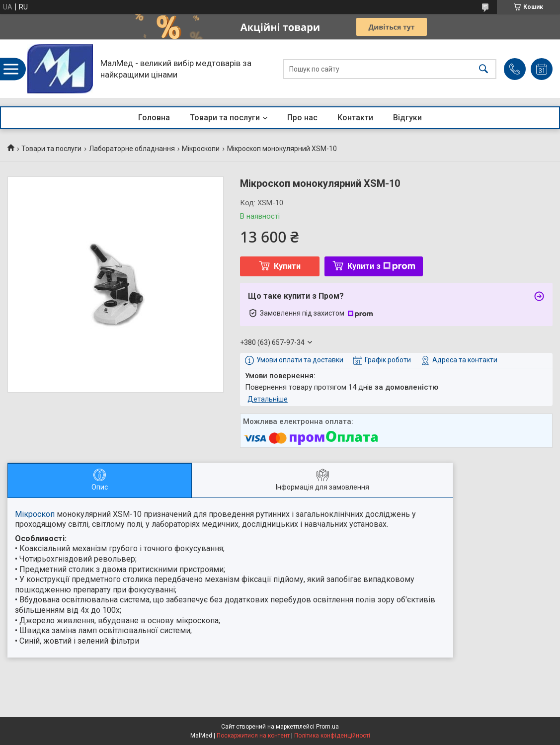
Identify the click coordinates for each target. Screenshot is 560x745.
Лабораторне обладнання (132, 149)
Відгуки (407, 118)
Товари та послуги (225, 118)
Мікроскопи (201, 149)
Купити (287, 266)
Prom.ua (327, 727)
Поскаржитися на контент (253, 736)
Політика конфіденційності (332, 736)
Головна (154, 118)
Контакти (355, 118)
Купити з (381, 266)
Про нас (302, 118)
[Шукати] (483, 69)
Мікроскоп (35, 514)
